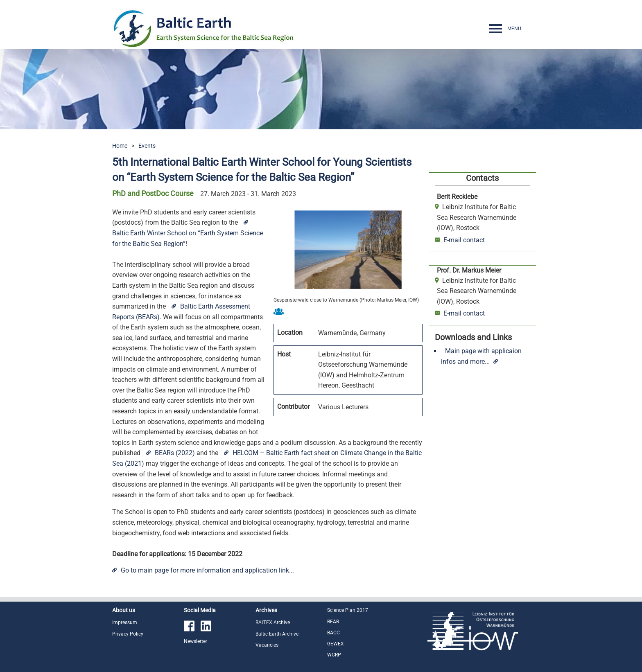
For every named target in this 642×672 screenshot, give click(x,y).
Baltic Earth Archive (277, 634)
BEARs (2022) (175, 453)
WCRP (334, 655)
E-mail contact (461, 240)
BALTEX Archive (273, 622)
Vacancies (267, 645)
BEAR (333, 622)
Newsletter (196, 641)
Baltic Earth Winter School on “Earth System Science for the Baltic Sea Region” (188, 238)
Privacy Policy (128, 634)
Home (120, 146)
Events (147, 146)
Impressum (125, 622)
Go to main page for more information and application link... (207, 570)
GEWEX (336, 644)
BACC (333, 633)
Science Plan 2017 (348, 610)
